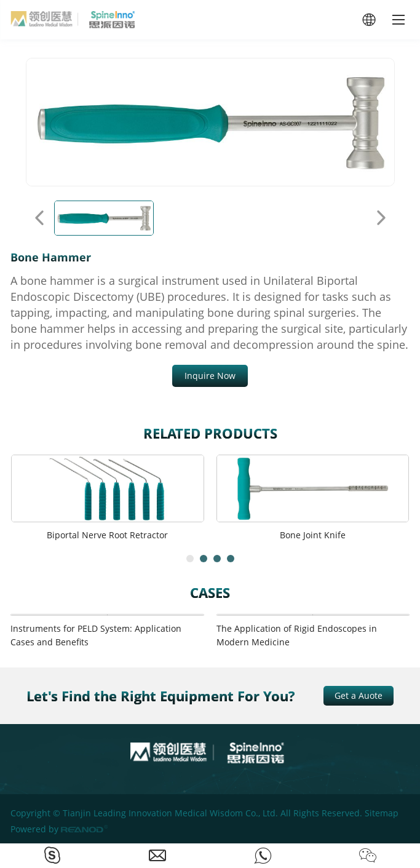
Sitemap (382, 813)
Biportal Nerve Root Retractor (107, 535)
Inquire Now (210, 376)
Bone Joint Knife (313, 535)
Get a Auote (359, 695)
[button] (190, 559)
